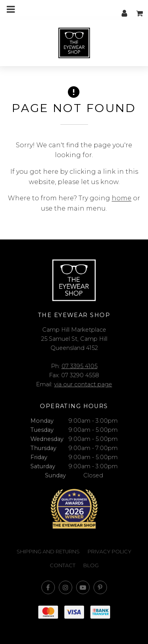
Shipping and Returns (48, 552)
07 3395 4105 (80, 366)
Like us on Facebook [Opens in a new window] (48, 587)
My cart (140, 9)
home (122, 198)
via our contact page (83, 384)
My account (124, 9)
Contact (63, 565)
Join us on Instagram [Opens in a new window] (66, 587)
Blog (91, 565)
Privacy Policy (110, 552)
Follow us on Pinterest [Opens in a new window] (100, 587)
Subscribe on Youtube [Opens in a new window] (83, 587)
